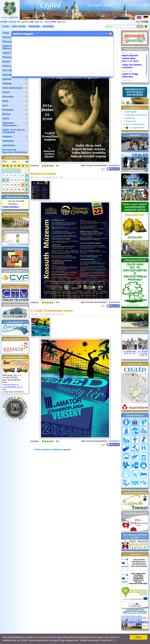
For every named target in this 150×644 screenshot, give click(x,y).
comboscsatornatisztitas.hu (13, 392)
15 (23, 180)
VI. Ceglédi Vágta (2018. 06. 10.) (130, 351)
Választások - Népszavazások (15, 124)
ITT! (114, 640)
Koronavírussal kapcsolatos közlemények (15, 151)
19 (11, 185)
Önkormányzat (15, 42)
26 (11, 190)
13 (15, 180)
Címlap (6, 26)
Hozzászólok (114, 165)
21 (19, 185)
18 (7, 185)
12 (11, 180)
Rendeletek (130, 118)
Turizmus (15, 66)
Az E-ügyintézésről (135, 128)
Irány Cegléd (8, 70)
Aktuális (15, 62)
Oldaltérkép (34, 26)
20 (15, 185)
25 (7, 190)
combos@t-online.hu (11, 385)
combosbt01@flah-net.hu (12, 387)
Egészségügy (15, 75)
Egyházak (15, 79)
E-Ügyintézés (131, 121)
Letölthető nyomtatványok (136, 115)
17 (4, 185)
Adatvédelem (9, 145)
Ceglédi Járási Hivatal (13, 53)
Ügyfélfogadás (131, 112)
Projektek (15, 137)
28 (19, 190)
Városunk (15, 37)
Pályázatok (8, 57)
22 (23, 185)
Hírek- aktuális (19, 26)
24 (4, 190)
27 (15, 190)
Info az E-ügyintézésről (135, 124)
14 (19, 180)
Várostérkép (48, 26)
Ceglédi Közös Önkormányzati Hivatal (15, 47)
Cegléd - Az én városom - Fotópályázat (14, 131)
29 (23, 190)
